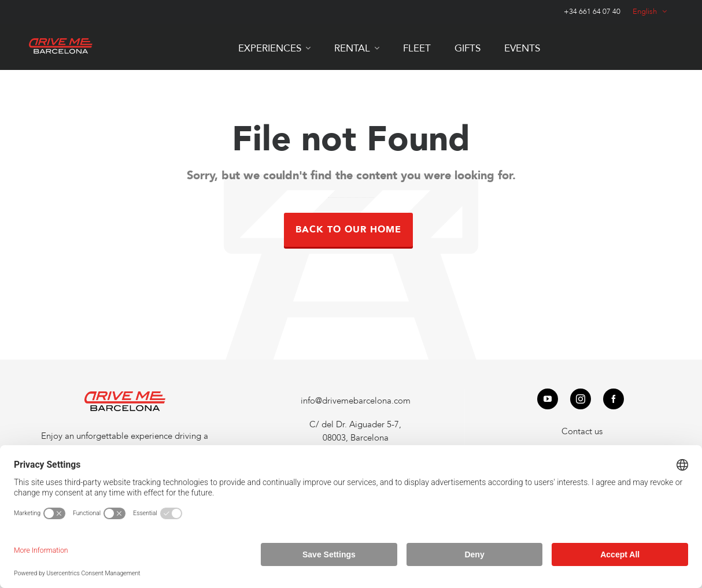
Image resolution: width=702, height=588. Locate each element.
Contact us (582, 431)
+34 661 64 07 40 (592, 12)
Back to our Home (348, 230)
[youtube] (548, 399)
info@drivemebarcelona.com (356, 401)
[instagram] (581, 399)
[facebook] (614, 399)
